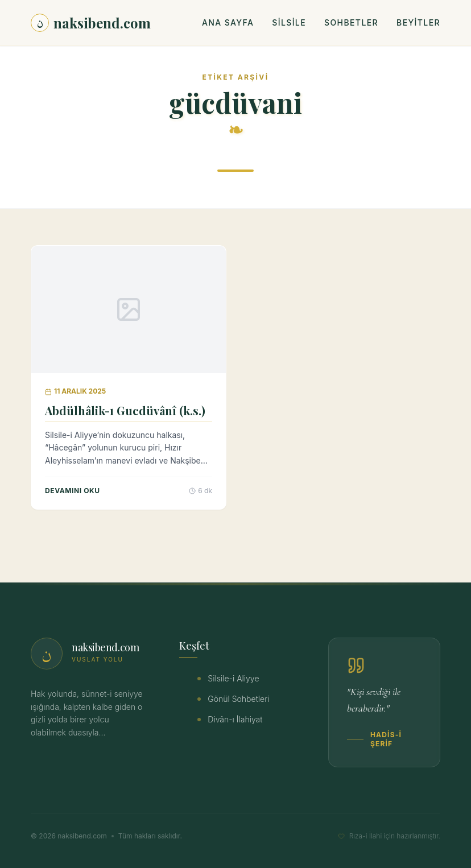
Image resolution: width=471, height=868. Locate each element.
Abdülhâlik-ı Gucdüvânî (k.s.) (125, 410)
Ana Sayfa (228, 22)
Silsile (289, 22)
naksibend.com (91, 23)
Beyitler (418, 22)
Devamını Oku (73, 491)
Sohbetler (351, 22)
